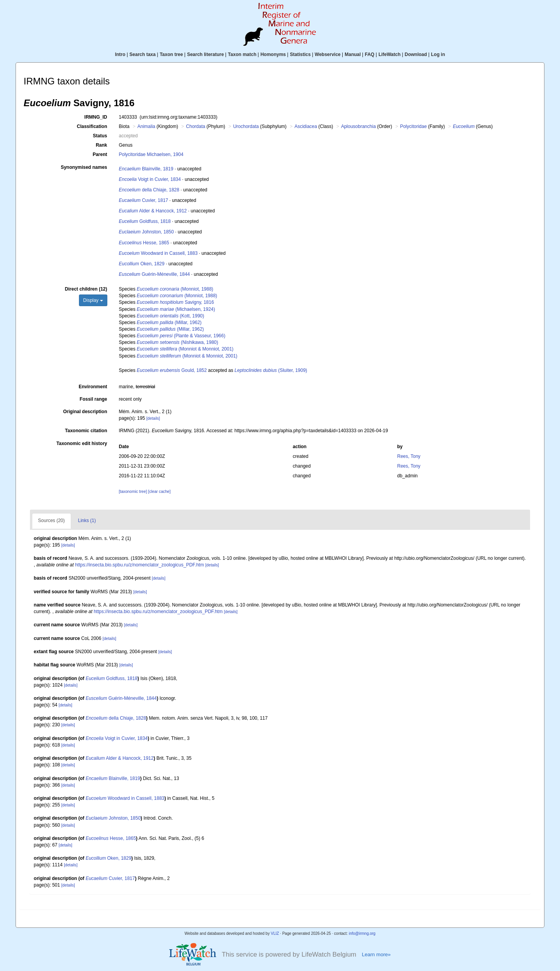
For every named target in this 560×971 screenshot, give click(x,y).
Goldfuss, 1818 (145, 221)
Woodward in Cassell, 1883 (158, 253)
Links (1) (87, 521)
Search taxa (143, 54)
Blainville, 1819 (146, 169)
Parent (100, 154)
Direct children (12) (86, 289)
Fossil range (94, 399)
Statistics (300, 54)
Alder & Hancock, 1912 (153, 211)
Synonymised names (84, 167)
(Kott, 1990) (171, 316)
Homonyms (273, 54)
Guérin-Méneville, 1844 (155, 274)
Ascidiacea (306, 126)
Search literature (206, 54)
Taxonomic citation (86, 431)
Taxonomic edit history (82, 443)
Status (100, 136)
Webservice (328, 54)
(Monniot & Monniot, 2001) (185, 349)
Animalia (146, 126)
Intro (120, 54)
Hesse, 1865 (144, 243)
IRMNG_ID (96, 117)
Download (416, 54)
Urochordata (246, 126)
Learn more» (376, 954)
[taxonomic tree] (133, 492)
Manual (353, 54)
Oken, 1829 (142, 264)
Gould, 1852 (172, 370)
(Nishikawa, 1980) (178, 342)
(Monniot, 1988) (175, 289)
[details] (153, 418)
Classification (92, 126)
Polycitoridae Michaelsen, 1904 (151, 154)
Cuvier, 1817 (144, 200)
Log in (438, 54)
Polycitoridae (414, 126)
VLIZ (275, 933)
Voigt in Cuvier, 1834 (150, 179)
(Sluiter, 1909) (271, 370)
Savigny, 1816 (176, 302)
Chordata (195, 126)
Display (93, 300)
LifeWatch (389, 54)
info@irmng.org (362, 933)
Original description (85, 412)
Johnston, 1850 (146, 232)
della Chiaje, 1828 (149, 190)
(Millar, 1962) (169, 322)
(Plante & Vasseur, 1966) (181, 336)
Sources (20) (52, 521)
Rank (101, 145)
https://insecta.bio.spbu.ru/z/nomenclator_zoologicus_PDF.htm (140, 565)
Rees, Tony (409, 456)
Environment (93, 387)
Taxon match (242, 54)
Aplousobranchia (358, 126)
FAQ (370, 54)
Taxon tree (171, 54)
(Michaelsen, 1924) (176, 309)
